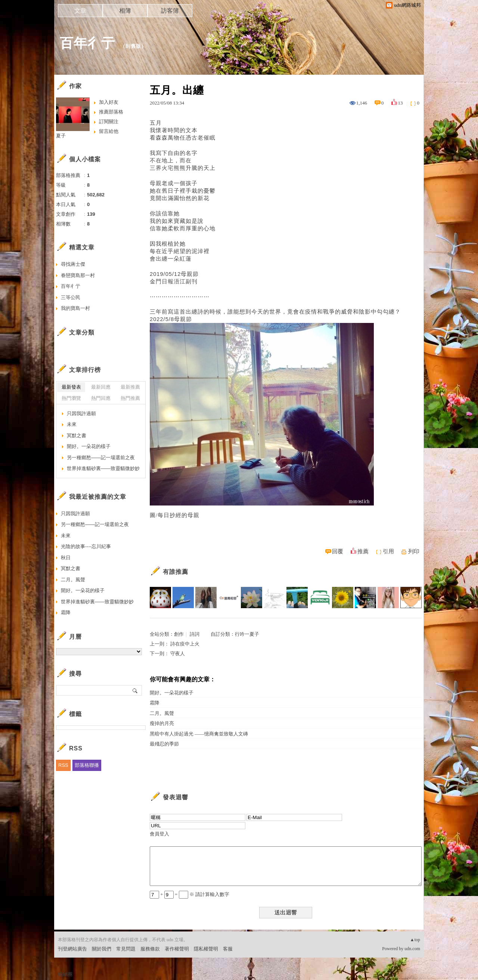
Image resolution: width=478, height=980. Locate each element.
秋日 (66, 558)
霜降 (155, 703)
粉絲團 (65, 974)
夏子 (61, 136)
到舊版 (133, 46)
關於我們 (102, 949)
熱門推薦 (130, 398)
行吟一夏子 (247, 634)
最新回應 (101, 387)
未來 (72, 424)
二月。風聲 (162, 713)
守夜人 (178, 654)
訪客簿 (170, 11)
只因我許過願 (81, 413)
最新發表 (71, 387)
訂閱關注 (109, 122)
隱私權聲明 (206, 949)
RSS (63, 765)
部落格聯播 (87, 765)
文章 (80, 11)
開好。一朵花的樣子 (172, 693)
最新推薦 (130, 387)
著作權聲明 (177, 949)
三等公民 (71, 297)
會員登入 (159, 834)
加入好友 (109, 102)
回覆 (338, 551)
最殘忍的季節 (164, 744)
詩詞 (195, 634)
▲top (415, 940)
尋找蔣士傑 (73, 264)
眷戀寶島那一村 (78, 275)
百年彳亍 (87, 43)
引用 (388, 551)
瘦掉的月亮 (162, 723)
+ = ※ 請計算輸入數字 (190, 894)
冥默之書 (77, 435)
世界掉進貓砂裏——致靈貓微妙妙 (103, 468)
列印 (414, 551)
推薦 (363, 551)
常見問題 (126, 949)
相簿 (125, 11)
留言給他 (109, 131)
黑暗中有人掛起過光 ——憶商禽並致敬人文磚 (199, 734)
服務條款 (150, 949)
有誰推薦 (176, 572)
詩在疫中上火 (185, 644)
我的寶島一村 (75, 308)
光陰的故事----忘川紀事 (86, 546)
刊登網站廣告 (72, 949)
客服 (228, 949)
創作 (179, 634)
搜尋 (135, 690)
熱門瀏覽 (71, 398)
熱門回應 (101, 398)
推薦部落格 (111, 112)
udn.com (412, 949)
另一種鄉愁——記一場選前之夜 (101, 458)
